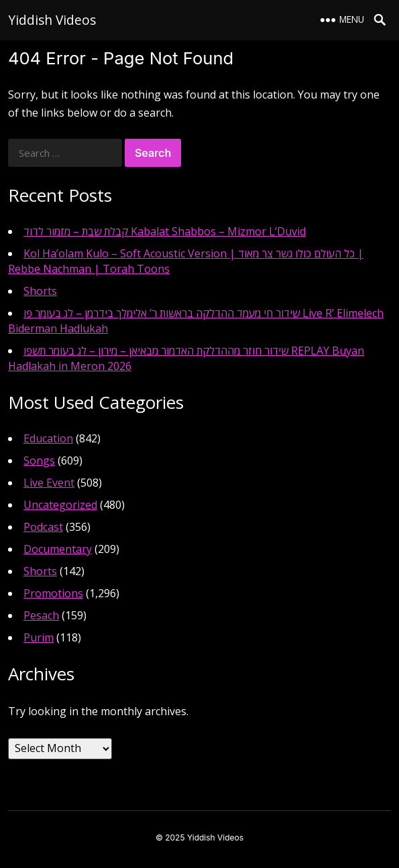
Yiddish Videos (52, 20)
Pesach (41, 615)
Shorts (40, 291)
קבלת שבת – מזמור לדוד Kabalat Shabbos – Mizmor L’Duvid (165, 231)
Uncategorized (60, 505)
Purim (39, 637)
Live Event (49, 483)
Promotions (53, 593)
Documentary (58, 549)
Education (48, 438)
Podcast (43, 527)
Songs (39, 460)
